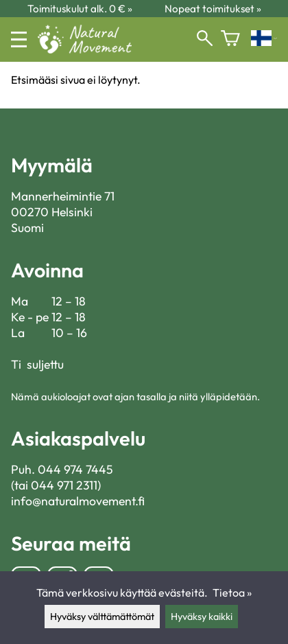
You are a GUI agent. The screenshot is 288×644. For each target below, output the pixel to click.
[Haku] (205, 39)
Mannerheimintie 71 (63, 196)
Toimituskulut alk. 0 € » (80, 9)
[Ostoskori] (230, 39)
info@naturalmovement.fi (78, 501)
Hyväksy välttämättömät (102, 617)
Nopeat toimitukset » (213, 9)
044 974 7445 (75, 469)
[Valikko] (19, 39)
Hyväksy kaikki (202, 617)
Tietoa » (232, 593)
